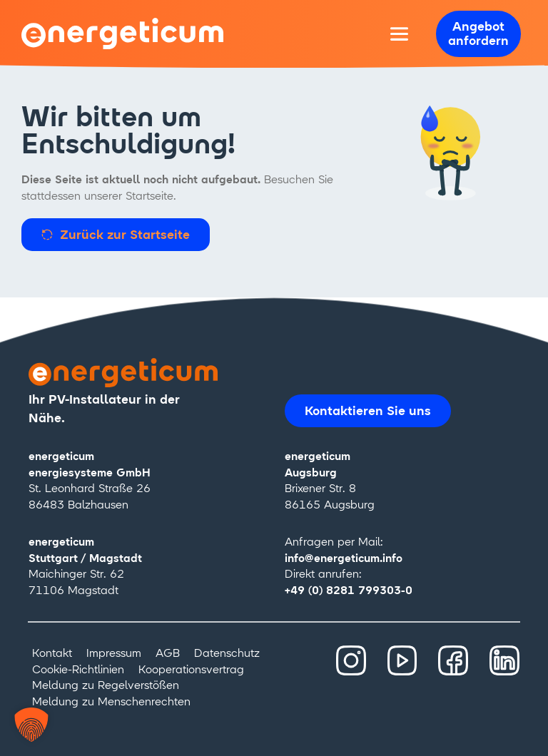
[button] (31, 725)
